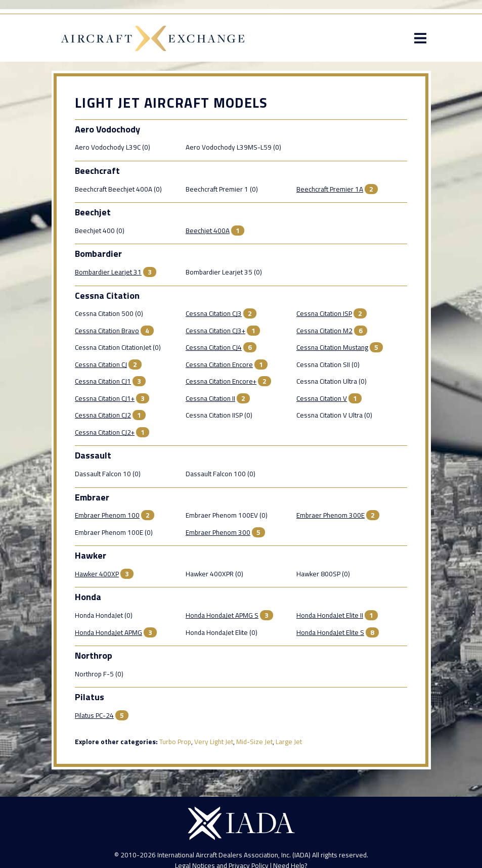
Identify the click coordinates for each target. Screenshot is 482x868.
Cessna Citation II (210, 398)
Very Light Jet (214, 742)
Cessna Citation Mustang (332, 347)
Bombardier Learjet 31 (108, 272)
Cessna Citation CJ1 (103, 381)
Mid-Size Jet (254, 742)
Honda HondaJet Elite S (330, 632)
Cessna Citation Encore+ (221, 381)
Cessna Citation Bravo (107, 331)
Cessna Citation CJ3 (214, 313)
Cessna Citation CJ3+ (215, 331)
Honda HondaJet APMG (108, 632)
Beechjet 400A (208, 231)
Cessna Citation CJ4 (214, 347)
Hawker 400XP (97, 574)
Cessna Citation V (322, 398)
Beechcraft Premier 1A (330, 189)
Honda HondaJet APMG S (222, 615)
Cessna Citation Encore (219, 364)
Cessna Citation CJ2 (103, 415)
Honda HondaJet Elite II (330, 615)
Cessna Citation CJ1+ (105, 398)
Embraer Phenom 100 (107, 515)
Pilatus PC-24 (94, 715)
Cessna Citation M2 (324, 331)
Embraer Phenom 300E (331, 515)
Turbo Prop (175, 742)
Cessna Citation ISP (324, 313)
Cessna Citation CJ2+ (105, 432)
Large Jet (289, 742)
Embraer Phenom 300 (218, 532)
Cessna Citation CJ (101, 364)
